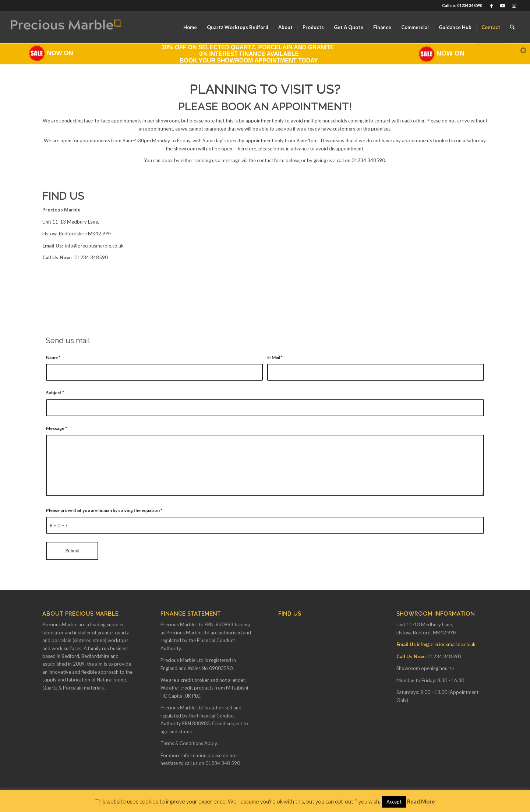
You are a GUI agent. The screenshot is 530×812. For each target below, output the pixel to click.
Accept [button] (394, 802)
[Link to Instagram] (514, 6)
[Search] (512, 27)
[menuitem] (190, 27)
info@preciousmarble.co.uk (94, 246)
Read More (421, 801)
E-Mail (275, 357)
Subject (55, 393)
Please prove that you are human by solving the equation (104, 510)
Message (56, 428)
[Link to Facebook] (492, 6)
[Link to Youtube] (503, 6)
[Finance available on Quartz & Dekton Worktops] (66, 27)
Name (53, 357)
